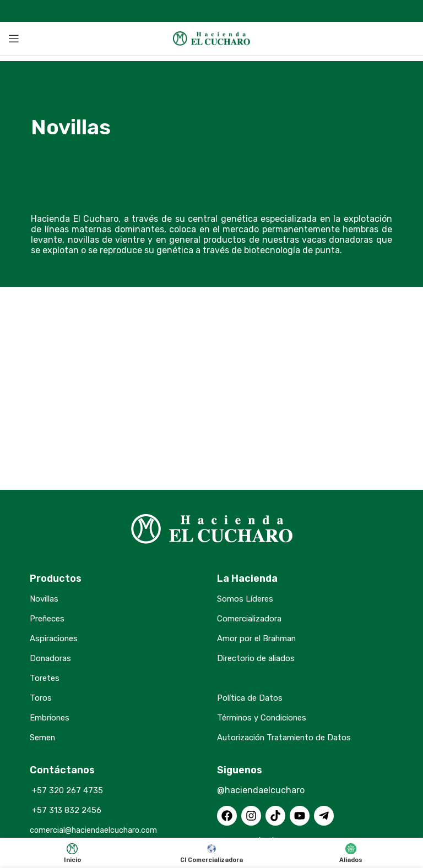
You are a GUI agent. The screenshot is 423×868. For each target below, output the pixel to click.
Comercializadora (253, 618)
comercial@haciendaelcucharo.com (104, 830)
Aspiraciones (56, 638)
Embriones (51, 717)
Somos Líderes (247, 599)
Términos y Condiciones (266, 717)
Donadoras (52, 658)
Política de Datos (252, 698)
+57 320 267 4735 (68, 790)
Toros (41, 698)
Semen (44, 737)
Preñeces (49, 618)
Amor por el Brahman (261, 638)
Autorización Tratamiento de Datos (290, 737)
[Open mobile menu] (14, 39)
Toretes (45, 678)
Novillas (46, 599)
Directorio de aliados (259, 658)
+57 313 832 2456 (68, 810)
